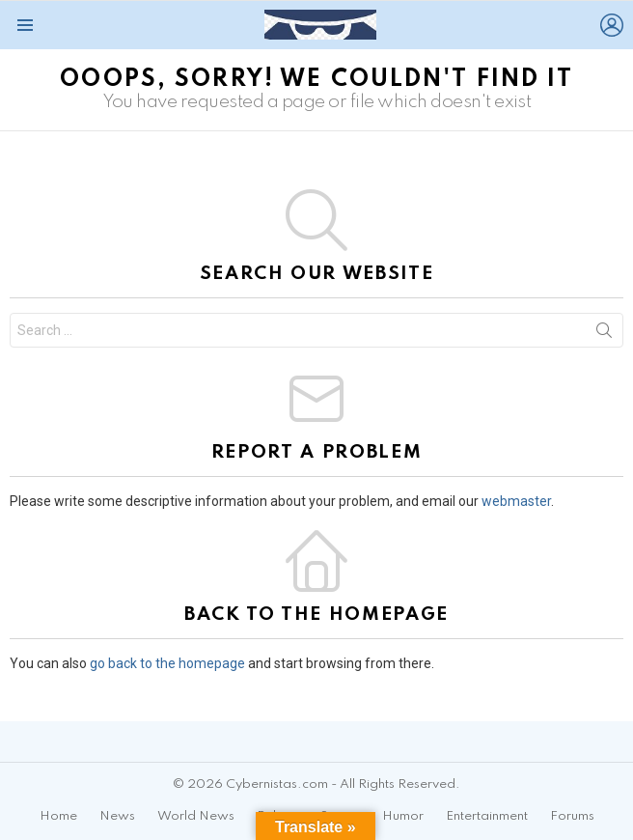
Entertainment (487, 816)
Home (58, 816)
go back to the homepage (167, 663)
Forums (572, 816)
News (117, 816)
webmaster (516, 501)
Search (604, 334)
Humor (403, 816)
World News (196, 816)
